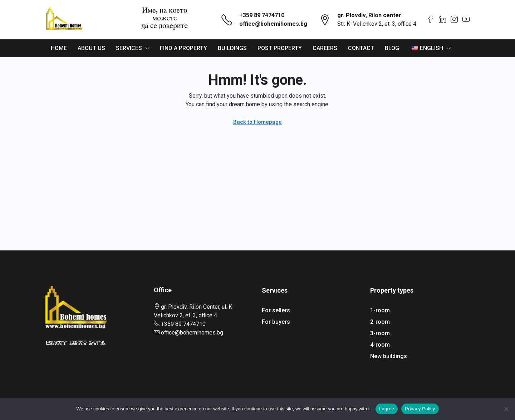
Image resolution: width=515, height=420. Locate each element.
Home (59, 48)
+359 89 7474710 (262, 15)
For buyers (276, 322)
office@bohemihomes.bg (273, 24)
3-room (380, 333)
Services (129, 48)
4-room (380, 345)
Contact (361, 48)
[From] (506, 409)
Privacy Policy (420, 409)
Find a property (183, 48)
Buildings (232, 48)
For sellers (276, 310)
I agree (387, 409)
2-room (380, 322)
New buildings (389, 356)
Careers (325, 48)
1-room (380, 310)
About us (91, 48)
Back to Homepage (257, 122)
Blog (392, 48)
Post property (280, 48)
